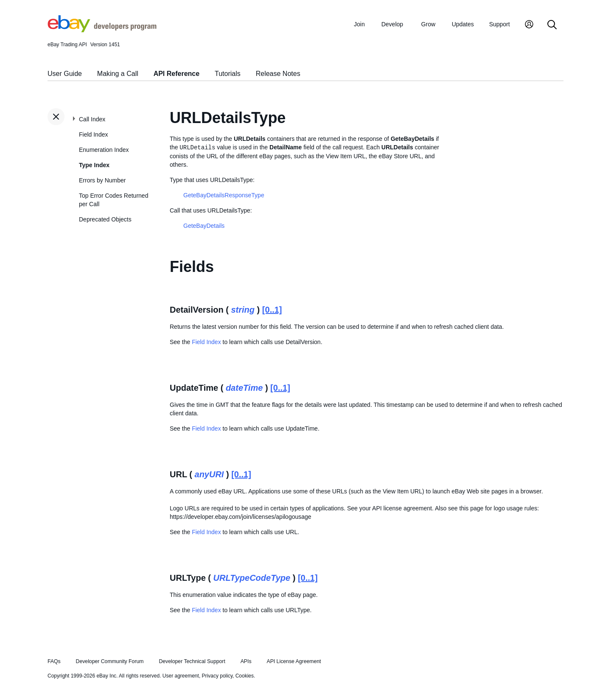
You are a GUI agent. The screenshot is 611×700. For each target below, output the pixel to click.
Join (359, 24)
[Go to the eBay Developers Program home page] (102, 30)
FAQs (54, 661)
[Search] (552, 25)
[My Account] (529, 25)
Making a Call (118, 74)
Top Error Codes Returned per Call (114, 200)
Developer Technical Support (192, 661)
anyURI (209, 474)
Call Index (92, 119)
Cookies (245, 676)
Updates (463, 24)
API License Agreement (294, 661)
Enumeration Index (104, 150)
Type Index (94, 165)
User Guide (65, 74)
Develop (392, 24)
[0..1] (272, 310)
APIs (246, 661)
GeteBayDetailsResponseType (224, 195)
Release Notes (278, 74)
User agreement (181, 676)
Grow (428, 24)
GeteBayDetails (204, 226)
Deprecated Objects (105, 219)
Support (500, 24)
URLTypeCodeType (252, 578)
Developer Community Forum (110, 661)
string (243, 310)
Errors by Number (102, 180)
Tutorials (228, 74)
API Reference (177, 74)
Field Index (93, 134)
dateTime (244, 388)
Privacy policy (217, 676)
